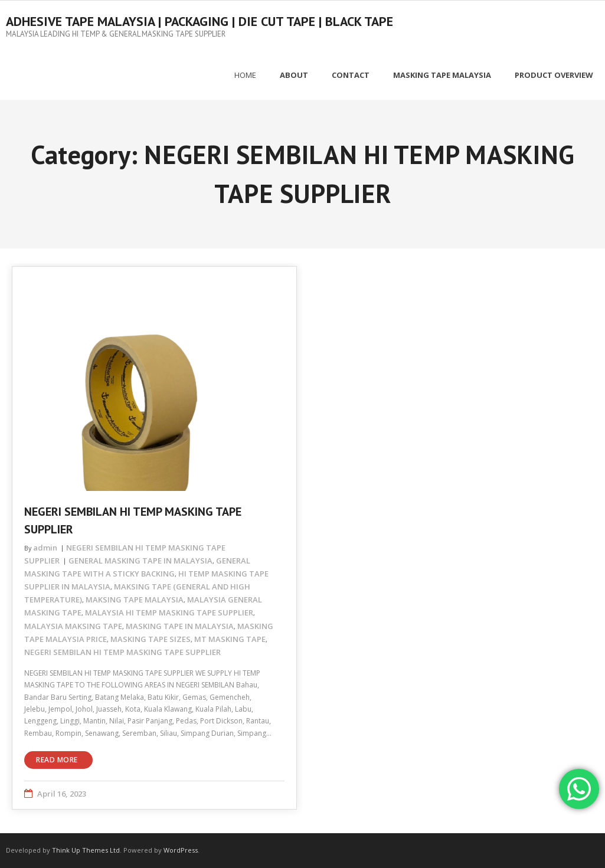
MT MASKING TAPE (230, 639)
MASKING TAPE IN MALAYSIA (180, 626)
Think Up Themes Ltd (86, 850)
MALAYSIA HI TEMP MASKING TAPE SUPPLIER (169, 612)
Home (245, 75)
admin (45, 548)
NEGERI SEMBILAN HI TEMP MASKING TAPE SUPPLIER (122, 652)
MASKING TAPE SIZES (151, 639)
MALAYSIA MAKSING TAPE (73, 626)
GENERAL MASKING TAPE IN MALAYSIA (140, 561)
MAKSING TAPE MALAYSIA (135, 600)
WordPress (181, 850)
